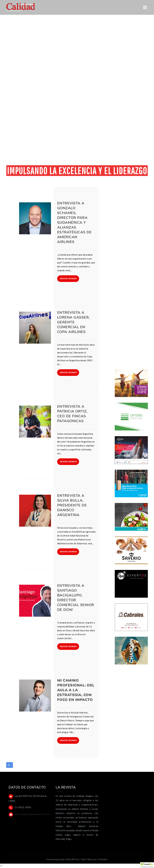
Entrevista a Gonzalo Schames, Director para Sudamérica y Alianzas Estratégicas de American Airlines (74, 223)
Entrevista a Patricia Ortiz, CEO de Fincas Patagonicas (72, 414)
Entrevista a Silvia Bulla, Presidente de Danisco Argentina (72, 505)
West (90, 859)
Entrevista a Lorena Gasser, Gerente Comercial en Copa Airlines (73, 322)
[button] (147, 865)
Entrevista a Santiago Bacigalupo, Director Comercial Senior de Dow (76, 598)
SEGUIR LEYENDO (68, 279)
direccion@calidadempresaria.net (32, 814)
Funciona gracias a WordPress (62, 859)
